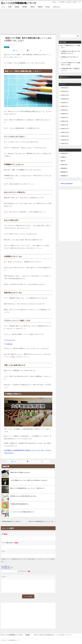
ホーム (3, 7)
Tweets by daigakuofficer (67, 183)
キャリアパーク (11, 340)
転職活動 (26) (64, 176)
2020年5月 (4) (65, 114)
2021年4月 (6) (65, 88)
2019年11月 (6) (65, 132)
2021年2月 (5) (65, 91)
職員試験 (25, 7)
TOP (12, 635)
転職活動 (40, 7)
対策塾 (10, 7)
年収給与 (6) (64, 165)
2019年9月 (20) (65, 140)
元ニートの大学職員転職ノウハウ (19, 3)
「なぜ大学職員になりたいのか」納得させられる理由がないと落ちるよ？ (29, 480)
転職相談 (17, 7)
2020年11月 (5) (65, 95)
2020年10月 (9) (65, 99)
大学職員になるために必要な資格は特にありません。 (24, 496)
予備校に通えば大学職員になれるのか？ (20, 472)
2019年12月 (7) (65, 129)
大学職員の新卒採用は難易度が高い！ (20, 504)
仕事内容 (32, 7)
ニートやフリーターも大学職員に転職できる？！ (23, 512)
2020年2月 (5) (65, 121)
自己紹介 (48, 7)
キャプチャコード (23, 571)
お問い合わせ (57, 7)
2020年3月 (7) (65, 117)
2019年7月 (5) (65, 144)
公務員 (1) (64, 157)
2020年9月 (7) (65, 103)
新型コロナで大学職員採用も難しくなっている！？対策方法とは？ (27, 488)
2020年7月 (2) (65, 106)
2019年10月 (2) (65, 136)
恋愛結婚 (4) (64, 168)
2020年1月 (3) (65, 125)
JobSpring (9, 344)
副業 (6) (63, 161)
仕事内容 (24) (64, 153)
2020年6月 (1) (65, 110)
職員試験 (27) (64, 172)
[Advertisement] (41, 21)
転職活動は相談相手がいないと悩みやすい (12, 521)
